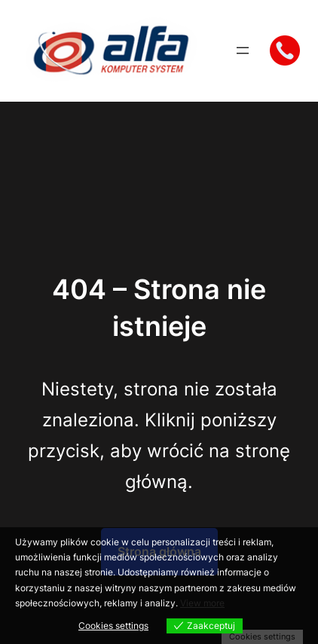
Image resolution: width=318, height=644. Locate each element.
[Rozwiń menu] (243, 50)
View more (202, 603)
